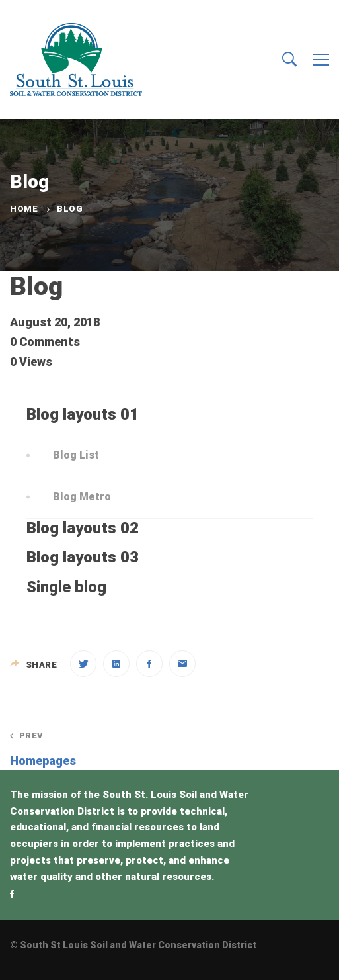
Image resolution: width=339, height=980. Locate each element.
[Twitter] (83, 664)
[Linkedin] (116, 664)
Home (24, 209)
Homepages (83, 749)
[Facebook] (149, 664)
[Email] (182, 664)
